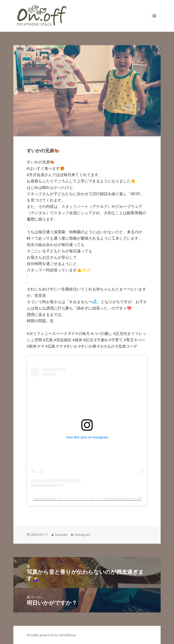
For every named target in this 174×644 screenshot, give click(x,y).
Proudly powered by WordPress (51, 635)
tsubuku (61, 535)
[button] (41, 16)
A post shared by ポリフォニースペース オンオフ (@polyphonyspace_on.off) (87, 499)
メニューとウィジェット (154, 22)
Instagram (82, 535)
